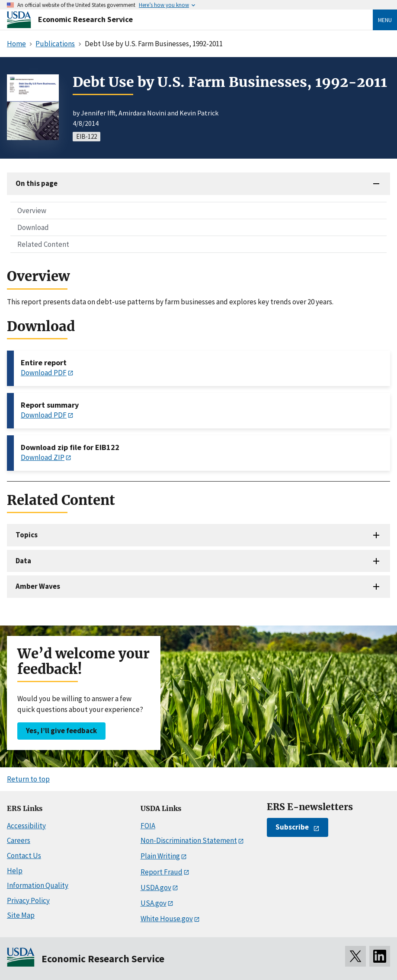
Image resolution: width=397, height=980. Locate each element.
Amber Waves (38, 586)
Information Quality (38, 885)
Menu (385, 20)
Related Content (43, 244)
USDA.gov (156, 887)
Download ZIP (43, 457)
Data (23, 561)
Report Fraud (162, 872)
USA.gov (154, 903)
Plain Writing (160, 856)
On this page (37, 183)
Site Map (21, 915)
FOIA (148, 826)
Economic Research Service (85, 19)
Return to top (28, 779)
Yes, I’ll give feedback (61, 731)
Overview (32, 211)
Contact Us (24, 856)
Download (33, 227)
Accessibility (26, 826)
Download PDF (44, 373)
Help (15, 871)
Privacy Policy (28, 900)
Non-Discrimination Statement (189, 840)
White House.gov (167, 919)
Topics (27, 535)
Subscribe (292, 827)
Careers (19, 840)
